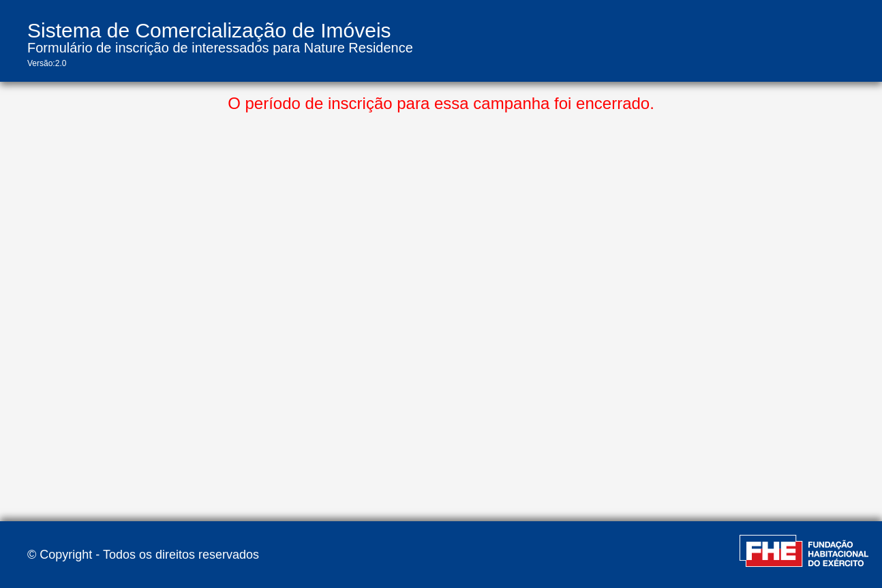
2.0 (61, 63)
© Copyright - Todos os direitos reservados (143, 555)
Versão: (41, 63)
